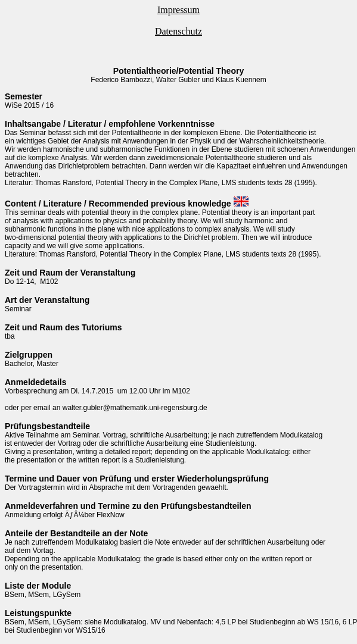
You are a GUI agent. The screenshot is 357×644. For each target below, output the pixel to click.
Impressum (178, 10)
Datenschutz (178, 31)
